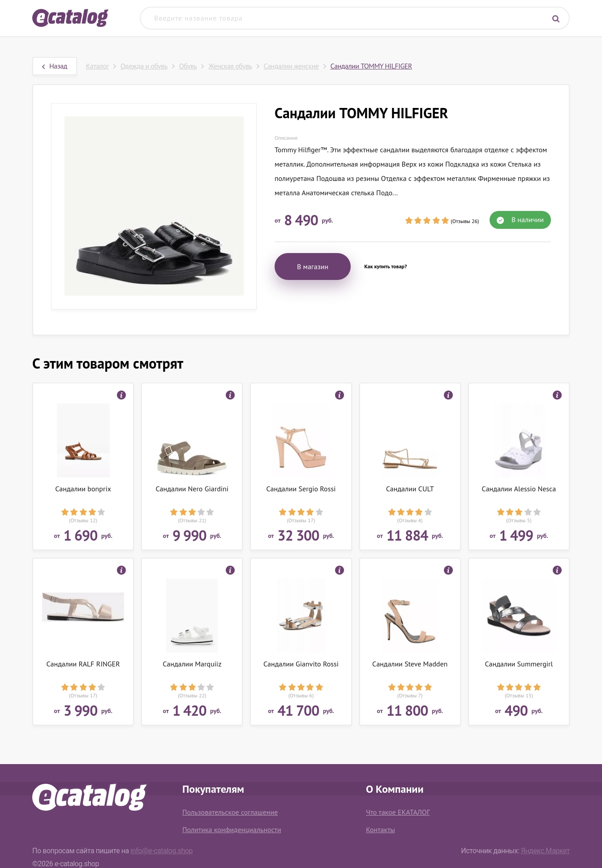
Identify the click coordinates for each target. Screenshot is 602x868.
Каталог (97, 66)
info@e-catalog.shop (161, 851)
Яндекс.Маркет (545, 851)
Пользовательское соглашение (230, 812)
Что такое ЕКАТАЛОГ (398, 812)
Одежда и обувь (144, 66)
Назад (55, 66)
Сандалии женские (291, 66)
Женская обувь (230, 66)
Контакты (381, 829)
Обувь (188, 66)
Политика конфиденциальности (232, 829)
